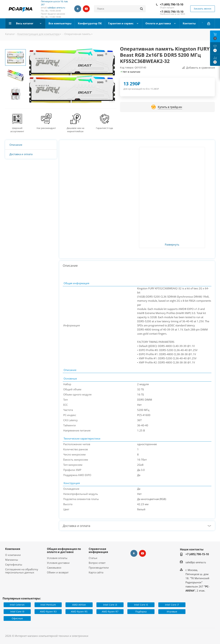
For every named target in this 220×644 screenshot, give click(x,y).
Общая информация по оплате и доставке (64, 550)
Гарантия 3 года (104, 128)
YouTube (86, 9)
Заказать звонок (203, 9)
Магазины (12, 560)
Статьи (93, 558)
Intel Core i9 (17, 612)
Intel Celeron (17, 605)
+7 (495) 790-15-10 (172, 4)
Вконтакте (78, 9)
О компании (13, 555)
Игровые (172, 612)
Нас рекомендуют (46, 128)
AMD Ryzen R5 (79, 612)
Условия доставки (58, 563)
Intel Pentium (48, 605)
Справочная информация (98, 550)
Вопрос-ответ (97, 563)
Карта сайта (96, 572)
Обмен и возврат (58, 572)
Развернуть (172, 245)
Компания (13, 549)
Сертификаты (14, 564)
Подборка (141, 612)
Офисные (17, 618)
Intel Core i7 (172, 605)
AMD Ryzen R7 (110, 612)
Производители (99, 568)
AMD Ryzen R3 (48, 612)
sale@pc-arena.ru (56, 8)
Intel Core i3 (110, 605)
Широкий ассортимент (17, 130)
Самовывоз (54, 568)
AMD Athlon (79, 605)
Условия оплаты (57, 558)
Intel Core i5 (141, 605)
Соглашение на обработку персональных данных (22, 571)
